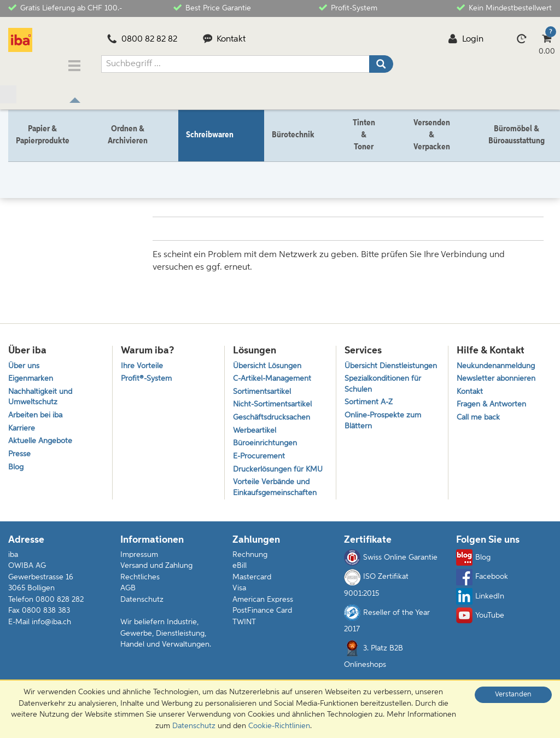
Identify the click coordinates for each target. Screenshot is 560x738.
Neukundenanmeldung (499, 360)
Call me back (480, 416)
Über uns (25, 360)
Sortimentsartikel (263, 388)
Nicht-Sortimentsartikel (274, 401)
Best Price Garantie (212, 7)
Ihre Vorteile (142, 360)
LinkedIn (480, 612)
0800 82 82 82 (142, 39)
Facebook (482, 592)
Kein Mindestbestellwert (504, 7)
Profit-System (348, 7)
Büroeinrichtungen (267, 443)
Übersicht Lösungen (270, 360)
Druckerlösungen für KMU (270, 476)
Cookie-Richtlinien (279, 726)
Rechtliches (140, 592)
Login (466, 39)
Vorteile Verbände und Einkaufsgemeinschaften (277, 502)
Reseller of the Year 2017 (387, 635)
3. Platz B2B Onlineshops (374, 670)
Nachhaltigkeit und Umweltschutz (43, 393)
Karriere (22, 427)
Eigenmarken (32, 373)
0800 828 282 (60, 615)
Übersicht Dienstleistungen (375, 365)
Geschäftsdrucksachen (274, 416)
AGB (128, 604)
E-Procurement (261, 457)
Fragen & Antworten (494, 401)
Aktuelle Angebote (42, 441)
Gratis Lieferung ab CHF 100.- (65, 7)
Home (19, 159)
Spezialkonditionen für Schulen (385, 391)
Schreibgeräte (119, 159)
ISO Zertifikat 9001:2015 (376, 598)
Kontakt (224, 39)
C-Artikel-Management (275, 373)
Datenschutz (142, 615)
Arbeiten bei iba (37, 413)
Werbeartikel (255, 429)
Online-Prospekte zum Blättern (385, 431)
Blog (16, 469)
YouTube (480, 631)
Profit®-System (148, 373)
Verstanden (513, 695)
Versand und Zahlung (156, 582)
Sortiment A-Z (370, 411)
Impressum (139, 570)
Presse (20, 455)
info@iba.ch (51, 638)
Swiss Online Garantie (391, 573)
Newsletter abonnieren (498, 373)
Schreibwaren (62, 159)
